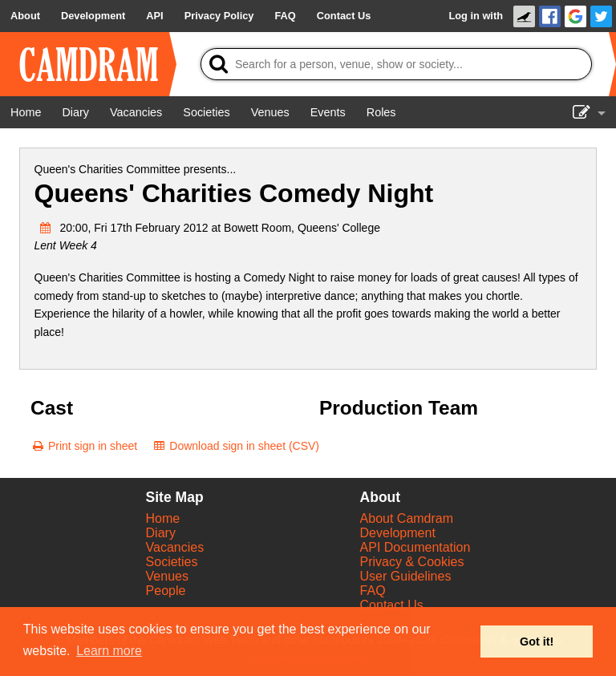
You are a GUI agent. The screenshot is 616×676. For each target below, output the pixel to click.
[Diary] (75, 112)
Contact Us (392, 605)
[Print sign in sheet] (84, 446)
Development (398, 533)
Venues (167, 576)
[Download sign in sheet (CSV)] (235, 446)
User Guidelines (406, 576)
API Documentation (415, 547)
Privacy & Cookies (412, 562)
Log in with (476, 16)
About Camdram (407, 518)
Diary (161, 533)
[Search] (396, 64)
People (166, 591)
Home (163, 518)
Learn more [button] (109, 651)
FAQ (373, 591)
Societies (172, 562)
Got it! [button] (537, 642)
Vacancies (175, 547)
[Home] (26, 112)
